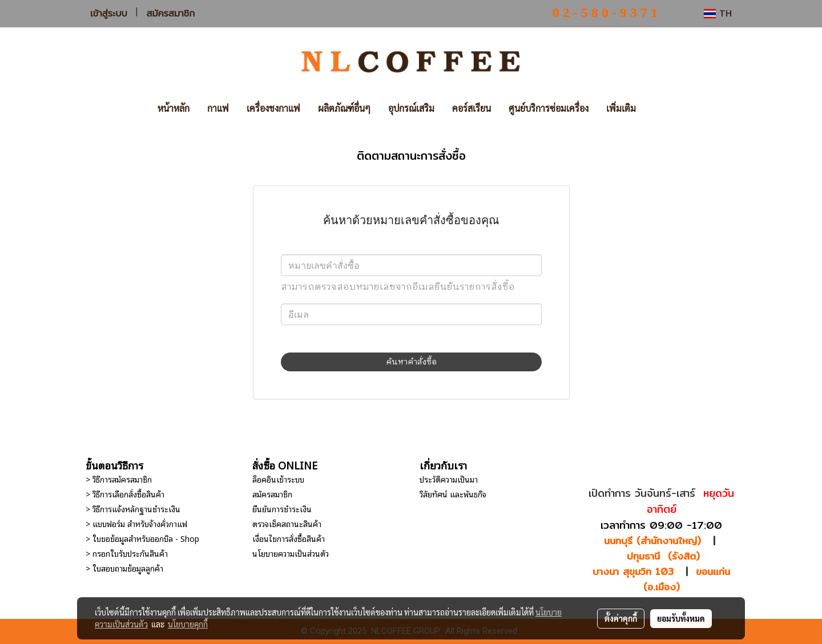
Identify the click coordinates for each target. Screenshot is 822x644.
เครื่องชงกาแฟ (273, 108)
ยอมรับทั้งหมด (681, 618)
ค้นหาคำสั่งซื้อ (411, 362)
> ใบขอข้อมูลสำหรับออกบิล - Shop (142, 538)
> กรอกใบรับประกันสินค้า (127, 553)
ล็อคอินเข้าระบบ (278, 479)
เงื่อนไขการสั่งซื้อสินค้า (289, 538)
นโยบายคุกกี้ (188, 624)
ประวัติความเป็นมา (449, 479)
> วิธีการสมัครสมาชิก (119, 479)
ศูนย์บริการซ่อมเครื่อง (549, 108)
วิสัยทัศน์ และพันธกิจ (453, 494)
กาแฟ (218, 108)
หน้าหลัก (174, 108)
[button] (662, 108)
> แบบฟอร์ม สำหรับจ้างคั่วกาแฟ (136, 523)
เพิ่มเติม (621, 108)
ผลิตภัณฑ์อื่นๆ (344, 108)
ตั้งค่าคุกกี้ (621, 618)
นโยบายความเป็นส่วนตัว (291, 553)
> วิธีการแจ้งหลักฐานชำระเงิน (133, 509)
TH (718, 13)
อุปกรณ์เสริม (411, 108)
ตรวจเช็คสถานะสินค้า (287, 523)
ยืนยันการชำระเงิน (282, 509)
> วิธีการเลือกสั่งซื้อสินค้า (125, 494)
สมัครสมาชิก (171, 13)
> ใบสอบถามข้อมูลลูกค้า (124, 568)
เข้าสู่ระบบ (109, 13)
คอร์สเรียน (472, 108)
